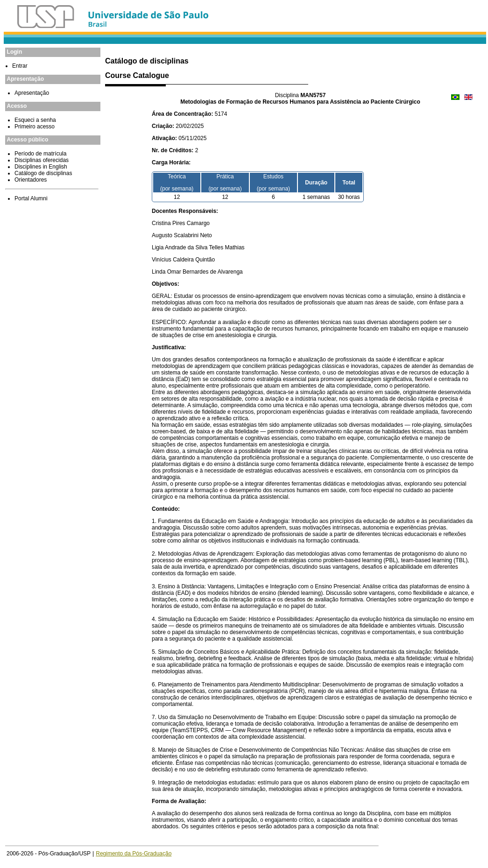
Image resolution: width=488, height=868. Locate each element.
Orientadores (31, 180)
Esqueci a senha (35, 120)
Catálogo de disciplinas (43, 173)
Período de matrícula (40, 154)
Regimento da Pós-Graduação (134, 854)
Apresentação (32, 93)
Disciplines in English (41, 167)
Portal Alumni (31, 198)
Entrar (20, 66)
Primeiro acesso (35, 127)
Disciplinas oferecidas (42, 160)
